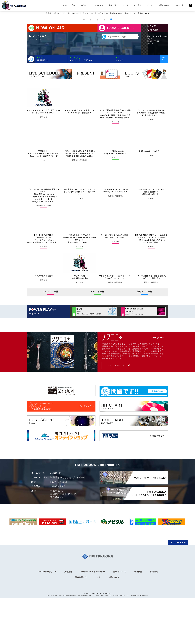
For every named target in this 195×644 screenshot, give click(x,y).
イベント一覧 (97, 339)
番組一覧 (113, 5)
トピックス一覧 (51, 339)
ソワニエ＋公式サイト (120, 413)
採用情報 (154, 618)
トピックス (85, 5)
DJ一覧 (125, 5)
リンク (97, 624)
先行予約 (138, 5)
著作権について (120, 618)
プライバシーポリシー (47, 618)
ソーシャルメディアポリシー (92, 618)
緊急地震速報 (81, 624)
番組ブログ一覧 (144, 339)
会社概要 (138, 618)
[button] (84, 67)
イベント (100, 5)
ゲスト (150, 5)
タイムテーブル (68, 5)
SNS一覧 (180, 5)
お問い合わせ (164, 5)
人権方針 (68, 618)
